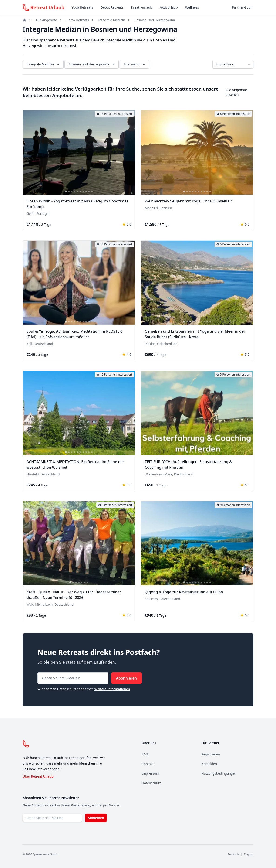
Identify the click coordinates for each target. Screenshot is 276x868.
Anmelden (209, 764)
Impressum (150, 773)
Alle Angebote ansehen (236, 92)
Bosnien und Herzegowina (92, 64)
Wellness (192, 7)
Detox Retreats (112, 7)
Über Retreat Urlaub (38, 776)
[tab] (66, 191)
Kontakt (148, 764)
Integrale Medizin (112, 20)
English (249, 854)
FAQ (145, 754)
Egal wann (135, 64)
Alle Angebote (46, 20)
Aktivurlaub (169, 7)
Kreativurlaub (142, 7)
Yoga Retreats (82, 7)
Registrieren (211, 754)
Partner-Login (243, 7)
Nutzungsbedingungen (219, 773)
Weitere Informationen (112, 689)
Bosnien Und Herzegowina (155, 20)
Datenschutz (151, 783)
